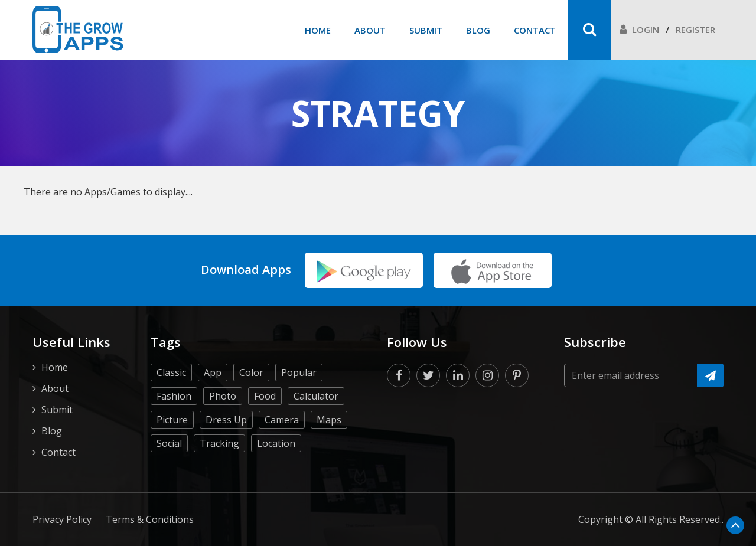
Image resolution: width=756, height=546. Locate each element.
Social (169, 443)
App (213, 372)
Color (251, 372)
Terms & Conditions (150, 519)
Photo (223, 396)
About (370, 30)
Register (695, 30)
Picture (172, 420)
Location (276, 443)
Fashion (174, 396)
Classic (171, 372)
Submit (426, 30)
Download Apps (246, 270)
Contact (535, 30)
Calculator (316, 396)
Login (639, 30)
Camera (282, 420)
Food (265, 396)
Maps (329, 420)
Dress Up (226, 420)
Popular (299, 372)
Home (318, 30)
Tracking (219, 443)
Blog (478, 30)
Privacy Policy (62, 519)
